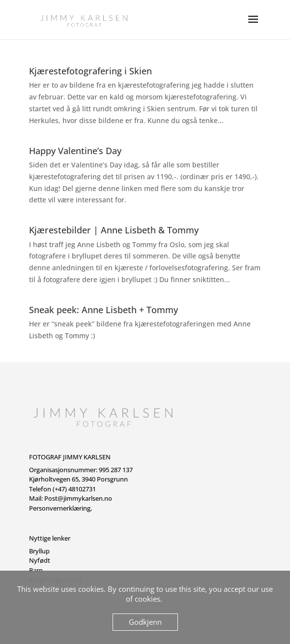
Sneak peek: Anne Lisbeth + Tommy (103, 310)
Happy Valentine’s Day (75, 151)
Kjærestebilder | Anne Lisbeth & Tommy (114, 230)
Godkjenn (145, 622)
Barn (36, 570)
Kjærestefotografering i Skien (90, 71)
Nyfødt (40, 560)
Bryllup (39, 551)
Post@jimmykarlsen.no (78, 498)
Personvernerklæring (60, 508)
